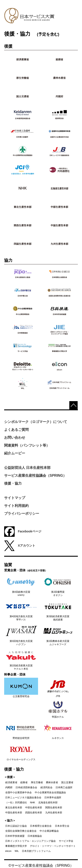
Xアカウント (20, 546)
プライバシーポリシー (22, 514)
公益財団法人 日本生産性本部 (27, 468)
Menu (70, 20)
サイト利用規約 (16, 506)
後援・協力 (13, 483)
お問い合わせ (15, 437)
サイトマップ (15, 498)
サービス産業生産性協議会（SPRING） (35, 476)
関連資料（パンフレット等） (27, 445)
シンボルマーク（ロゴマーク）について (36, 422)
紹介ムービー (15, 453)
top (73, 405)
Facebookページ (23, 532)
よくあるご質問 (16, 430)
